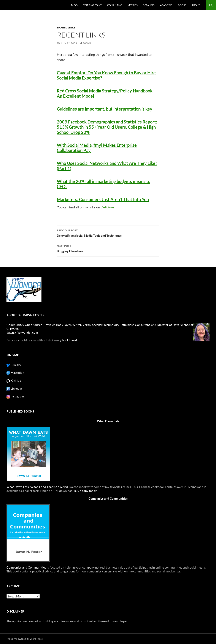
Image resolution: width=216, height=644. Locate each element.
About (196, 5)
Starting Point (92, 5)
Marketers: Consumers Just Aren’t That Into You (103, 199)
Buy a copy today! (86, 491)
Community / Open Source (25, 325)
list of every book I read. (62, 340)
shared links (66, 27)
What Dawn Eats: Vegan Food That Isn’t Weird (37, 487)
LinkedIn (16, 388)
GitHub (16, 381)
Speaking (149, 5)
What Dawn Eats (108, 421)
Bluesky (15, 365)
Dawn (87, 43)
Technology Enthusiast (119, 325)
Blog (74, 5)
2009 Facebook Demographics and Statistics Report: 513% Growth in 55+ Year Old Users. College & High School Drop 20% (107, 127)
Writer (77, 325)
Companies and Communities (108, 498)
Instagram (17, 396)
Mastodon (17, 373)
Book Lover (64, 325)
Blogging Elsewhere (108, 248)
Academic (166, 5)
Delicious (108, 207)
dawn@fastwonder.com (22, 332)
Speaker (97, 325)
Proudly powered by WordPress (25, 639)
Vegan (87, 325)
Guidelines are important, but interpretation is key (105, 109)
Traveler (49, 325)
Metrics (133, 5)
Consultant (142, 325)
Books (182, 5)
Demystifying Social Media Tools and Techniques (108, 233)
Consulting (115, 5)
